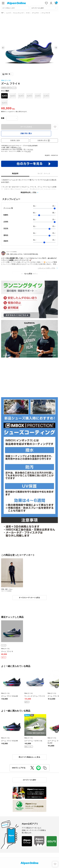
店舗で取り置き (26, 133)
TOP (2, 13)
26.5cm (29, 96)
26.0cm (21, 96)
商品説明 (15, 173)
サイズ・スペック (44, 173)
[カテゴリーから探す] (44, 8)
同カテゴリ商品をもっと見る (29, 757)
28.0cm (4, 103)
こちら (19, 148)
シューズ (8, 13)
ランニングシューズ (18, 13)
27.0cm (38, 96)
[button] (3, 48)
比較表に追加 (15, 140)
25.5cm (13, 96)
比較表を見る (44, 140)
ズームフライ (36, 13)
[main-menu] (3, 3)
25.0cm (4, 96)
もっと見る (28, 274)
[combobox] (15, 8)
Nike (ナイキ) (6, 80)
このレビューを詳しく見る (46, 268)
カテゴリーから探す (30, 780)
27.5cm (46, 96)
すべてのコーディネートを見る (29, 598)
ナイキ (28, 13)
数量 (3, 118)
